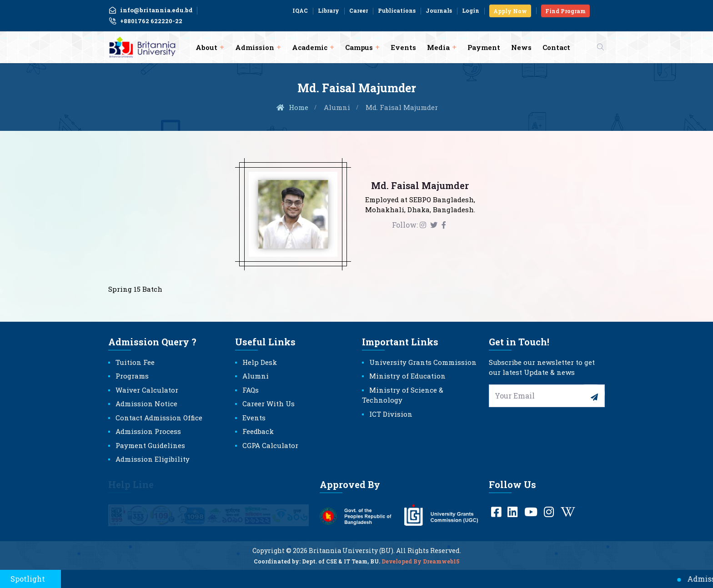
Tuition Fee (135, 362)
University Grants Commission (423, 362)
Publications (397, 10)
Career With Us (269, 404)
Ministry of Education (407, 376)
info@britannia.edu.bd (151, 10)
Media (438, 47)
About (206, 47)
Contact (556, 47)
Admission (255, 47)
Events (403, 47)
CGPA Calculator (270, 445)
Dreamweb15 (441, 567)
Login (471, 10)
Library (329, 10)
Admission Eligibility (153, 459)
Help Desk (260, 362)
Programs (132, 376)
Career (359, 10)
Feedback (258, 431)
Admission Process (148, 431)
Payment (484, 47)
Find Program (565, 11)
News (521, 47)
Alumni (337, 107)
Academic (310, 47)
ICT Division (391, 414)
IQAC (300, 10)
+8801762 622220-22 (145, 21)
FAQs (251, 390)
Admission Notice (146, 404)
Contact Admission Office (159, 418)
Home (292, 107)
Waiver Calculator (147, 390)
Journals (439, 10)
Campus (359, 47)
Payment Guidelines (150, 445)
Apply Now (510, 11)
